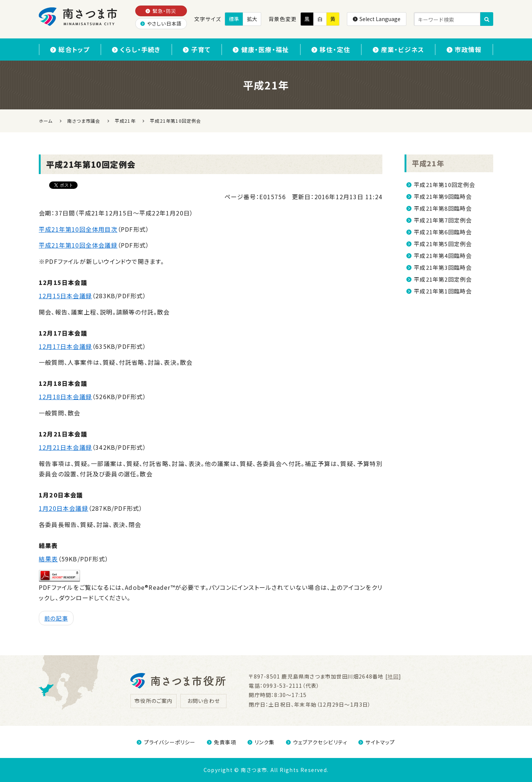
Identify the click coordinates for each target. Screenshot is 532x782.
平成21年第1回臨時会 (443, 291)
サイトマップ (377, 742)
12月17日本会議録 (65, 346)
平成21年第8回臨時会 (443, 208)
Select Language (377, 19)
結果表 (48, 559)
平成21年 (428, 163)
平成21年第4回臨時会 (443, 256)
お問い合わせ (204, 701)
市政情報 (464, 49)
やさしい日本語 (161, 23)
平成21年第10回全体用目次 (78, 229)
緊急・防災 (161, 11)
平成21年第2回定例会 (443, 279)
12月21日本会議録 (65, 447)
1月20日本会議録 (64, 508)
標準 (234, 19)
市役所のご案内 (154, 701)
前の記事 (56, 618)
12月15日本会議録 (65, 296)
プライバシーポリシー (166, 742)
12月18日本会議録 (65, 397)
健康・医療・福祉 (261, 49)
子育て (197, 49)
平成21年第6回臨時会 (443, 232)
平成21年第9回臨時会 (443, 196)
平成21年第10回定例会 (444, 185)
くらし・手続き (136, 49)
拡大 (252, 19)
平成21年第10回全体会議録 (78, 245)
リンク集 (261, 742)
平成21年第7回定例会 (443, 220)
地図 (393, 676)
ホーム (46, 121)
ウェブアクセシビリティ (317, 742)
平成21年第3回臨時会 (443, 267)
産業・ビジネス (399, 49)
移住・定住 (331, 49)
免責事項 (222, 742)
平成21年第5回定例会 (443, 244)
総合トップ (70, 49)
